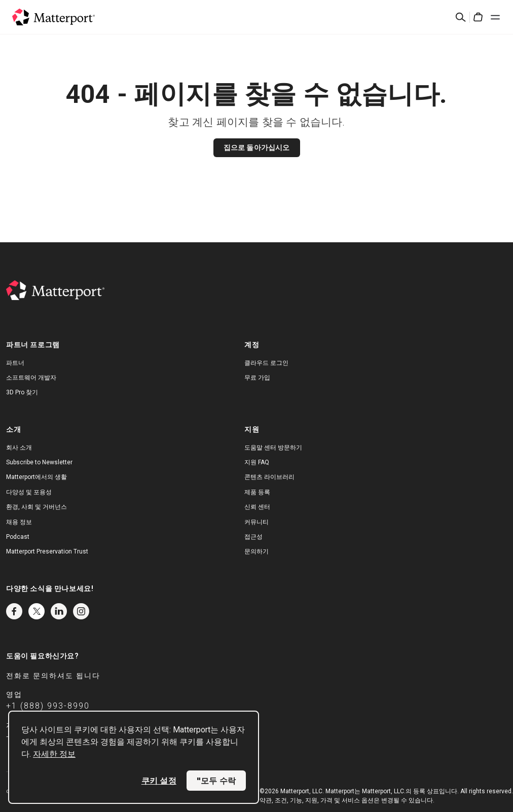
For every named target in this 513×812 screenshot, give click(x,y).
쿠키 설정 (159, 781)
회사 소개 (19, 448)
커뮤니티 (256, 522)
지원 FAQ (257, 462)
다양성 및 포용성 (29, 492)
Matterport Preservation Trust (47, 551)
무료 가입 (257, 378)
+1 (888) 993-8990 (48, 706)
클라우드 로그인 (266, 363)
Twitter (36, 611)
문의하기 (256, 551)
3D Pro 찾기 (22, 392)
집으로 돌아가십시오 (257, 147)
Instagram (81, 611)
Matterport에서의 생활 (36, 477)
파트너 (15, 363)
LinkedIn (59, 611)
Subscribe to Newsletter (39, 462)
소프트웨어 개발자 (31, 378)
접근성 (253, 537)
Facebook (14, 611)
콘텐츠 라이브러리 (269, 477)
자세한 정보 (54, 754)
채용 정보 (19, 522)
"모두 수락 (216, 781)
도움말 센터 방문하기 (273, 448)
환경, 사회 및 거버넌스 (36, 507)
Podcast (18, 537)
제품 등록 (257, 492)
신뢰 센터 (257, 507)
